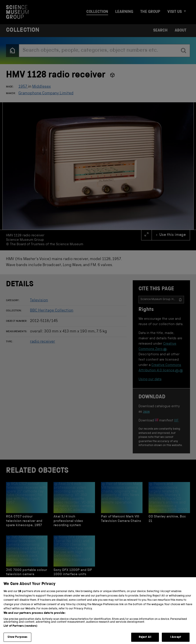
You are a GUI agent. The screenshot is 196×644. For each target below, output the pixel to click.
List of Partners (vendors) (20, 631)
